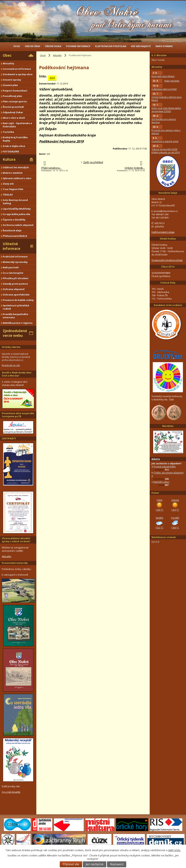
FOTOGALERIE (11, 151)
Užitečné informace (12, 246)
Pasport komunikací (15, 91)
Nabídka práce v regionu (18, 323)
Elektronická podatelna (111, 46)
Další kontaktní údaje (163, 232)
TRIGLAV (8, 195)
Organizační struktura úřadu (167, 260)
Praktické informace (15, 257)
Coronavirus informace (17, 69)
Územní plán (10, 85)
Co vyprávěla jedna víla (16, 214)
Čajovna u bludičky (14, 220)
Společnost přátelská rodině (16, 307)
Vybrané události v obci (17, 178)
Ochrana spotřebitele (16, 295)
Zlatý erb (8, 184)
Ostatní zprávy (12, 80)
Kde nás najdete (141, 46)
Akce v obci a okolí (14, 118)
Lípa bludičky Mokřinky (17, 209)
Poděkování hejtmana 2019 (61, 141)
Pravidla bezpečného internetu (16, 316)
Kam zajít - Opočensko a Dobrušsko (17, 125)
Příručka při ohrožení (16, 278)
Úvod (17, 46)
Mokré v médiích (13, 173)
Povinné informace (78, 46)
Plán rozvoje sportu (15, 101)
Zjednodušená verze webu (15, 333)
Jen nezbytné (95, 864)
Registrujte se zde (11, 365)
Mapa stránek (164, 46)
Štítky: (43, 76)
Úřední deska (53, 46)
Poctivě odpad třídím (165, 467)
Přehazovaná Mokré (15, 236)
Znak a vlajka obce (14, 146)
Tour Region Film (13, 189)
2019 (52, 78)
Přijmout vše (71, 864)
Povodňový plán (12, 96)
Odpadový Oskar (13, 112)
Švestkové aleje (12, 230)
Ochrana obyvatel (14, 289)
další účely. (174, 850)
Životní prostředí (13, 107)
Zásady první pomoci (15, 284)
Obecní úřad (33, 46)
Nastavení (117, 864)
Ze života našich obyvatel (18, 225)
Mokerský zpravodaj (15, 262)
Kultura (9, 159)
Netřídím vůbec (162, 482)
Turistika (8, 132)
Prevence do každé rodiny (18, 300)
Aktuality (57, 55)
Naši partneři (11, 267)
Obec (7, 55)
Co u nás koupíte (13, 273)
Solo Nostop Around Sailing (15, 202)
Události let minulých (16, 167)
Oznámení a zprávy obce (18, 74)
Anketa (156, 459)
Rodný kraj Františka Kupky (15, 139)
